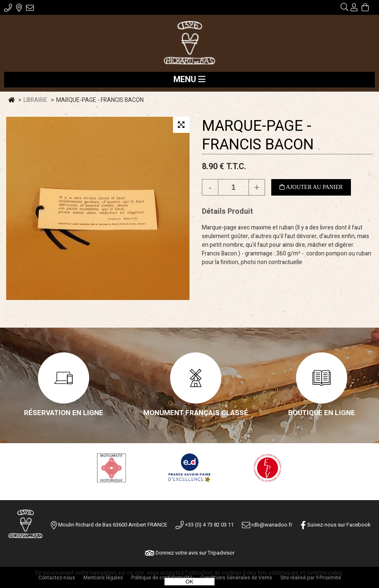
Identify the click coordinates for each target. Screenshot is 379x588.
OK (189, 582)
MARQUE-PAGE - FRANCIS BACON (258, 135)
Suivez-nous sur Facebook (336, 525)
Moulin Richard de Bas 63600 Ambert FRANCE (113, 525)
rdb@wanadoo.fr (267, 525)
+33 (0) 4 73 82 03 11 (205, 525)
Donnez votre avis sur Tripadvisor (190, 553)
